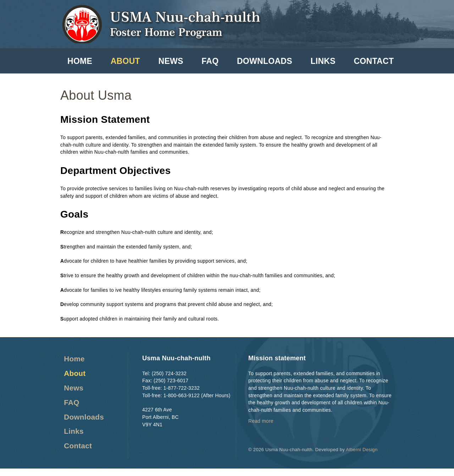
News (171, 61)
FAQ (210, 61)
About (125, 61)
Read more (261, 421)
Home (80, 61)
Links (323, 61)
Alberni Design (362, 450)
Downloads (265, 61)
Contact (374, 61)
